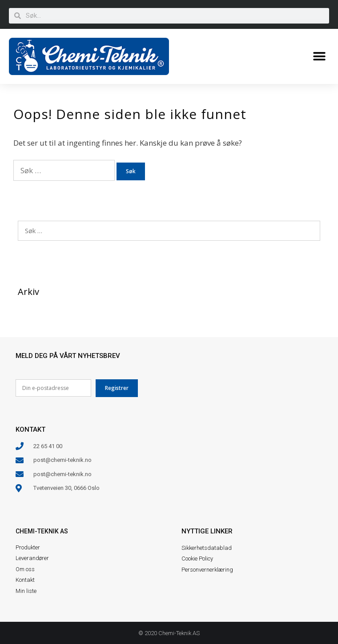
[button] (319, 56)
